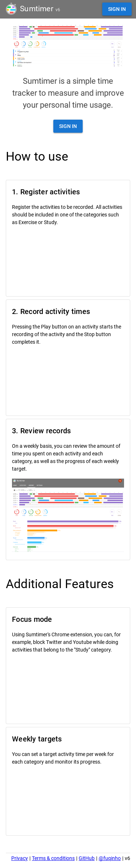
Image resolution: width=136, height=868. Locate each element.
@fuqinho (110, 858)
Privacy (20, 858)
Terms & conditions (53, 858)
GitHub (87, 858)
